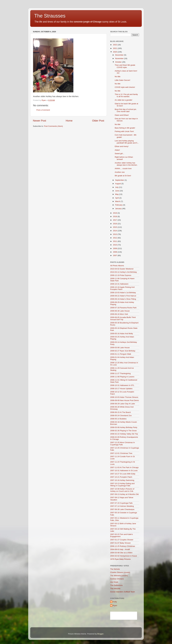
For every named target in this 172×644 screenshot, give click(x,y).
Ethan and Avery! (122, 146)
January (119, 209)
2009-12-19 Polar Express (121, 275)
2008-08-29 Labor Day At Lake (123, 404)
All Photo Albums (117, 266)
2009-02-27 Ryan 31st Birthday (123, 351)
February (119, 205)
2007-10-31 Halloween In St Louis (124, 471)
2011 (115, 241)
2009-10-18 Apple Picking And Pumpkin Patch (122, 288)
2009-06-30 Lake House (120, 311)
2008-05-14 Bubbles (118, 419)
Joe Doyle (114, 582)
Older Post (98, 121)
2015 (115, 227)
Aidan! (117, 150)
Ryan (115, 606)
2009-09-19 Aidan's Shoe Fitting (123, 299)
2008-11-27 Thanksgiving (120, 373)
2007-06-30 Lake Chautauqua (122, 509)
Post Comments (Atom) (53, 126)
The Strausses (50, 16)
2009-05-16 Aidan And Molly (122, 334)
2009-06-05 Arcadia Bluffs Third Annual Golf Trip (123, 318)
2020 (115, 52)
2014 (115, 231)
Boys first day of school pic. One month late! (126, 110)
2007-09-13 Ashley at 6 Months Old (124, 494)
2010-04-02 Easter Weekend (122, 269)
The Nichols (115, 569)
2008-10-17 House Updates (121, 389)
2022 (115, 45)
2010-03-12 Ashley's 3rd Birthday (123, 272)
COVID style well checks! (125, 87)
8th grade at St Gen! (123, 176)
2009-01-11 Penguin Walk (121, 354)
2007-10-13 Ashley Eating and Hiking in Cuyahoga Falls (122, 485)
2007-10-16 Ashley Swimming (122, 480)
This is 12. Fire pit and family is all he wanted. (126, 95)
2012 (115, 238)
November (120, 58)
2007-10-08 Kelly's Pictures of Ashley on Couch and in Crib (122, 490)
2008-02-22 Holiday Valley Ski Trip (124, 434)
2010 (115, 245)
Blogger (100, 634)
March (118, 201)
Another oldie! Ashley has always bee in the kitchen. (126, 164)
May (117, 194)
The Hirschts (115, 589)
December (120, 55)
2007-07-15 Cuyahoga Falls (121, 503)
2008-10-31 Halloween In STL (122, 385)
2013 (115, 234)
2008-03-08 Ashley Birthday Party (124, 427)
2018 (115, 216)
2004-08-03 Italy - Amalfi (120, 549)
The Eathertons (116, 585)
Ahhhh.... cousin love (123, 168)
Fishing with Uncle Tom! (124, 131)
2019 (115, 213)
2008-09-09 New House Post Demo (124, 400)
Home (69, 121)
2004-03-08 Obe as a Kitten (121, 553)
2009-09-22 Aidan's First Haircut (123, 296)
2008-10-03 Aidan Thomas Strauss (124, 397)
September (120, 180)
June (117, 191)
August (118, 184)
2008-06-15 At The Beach (121, 412)
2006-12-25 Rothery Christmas (123, 546)
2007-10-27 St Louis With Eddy (123, 474)
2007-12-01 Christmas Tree (121, 453)
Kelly (115, 602)
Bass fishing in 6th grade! (125, 128)
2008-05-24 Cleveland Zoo (121, 416)
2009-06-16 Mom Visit (119, 314)
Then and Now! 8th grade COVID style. (125, 66)
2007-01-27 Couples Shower (122, 540)
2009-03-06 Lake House (120, 348)
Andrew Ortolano (117, 579)
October (119, 62)
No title (118, 77)
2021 (115, 48)
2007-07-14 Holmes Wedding (122, 506)
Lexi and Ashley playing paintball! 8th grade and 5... (127, 142)
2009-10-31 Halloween (119, 284)
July (117, 187)
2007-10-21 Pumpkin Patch (121, 477)
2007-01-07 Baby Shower (120, 543)
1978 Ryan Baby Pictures (120, 559)
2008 (115, 252)
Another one (120, 172)
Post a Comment (43, 110)
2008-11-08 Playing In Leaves (122, 377)
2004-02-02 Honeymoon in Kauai (123, 556)
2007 (115, 255)
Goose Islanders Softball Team (123, 592)
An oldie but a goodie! (124, 100)
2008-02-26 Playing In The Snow (123, 431)
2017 (115, 220)
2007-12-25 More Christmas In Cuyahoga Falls (122, 444)
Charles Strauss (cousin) (120, 572)
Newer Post (40, 121)
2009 (115, 248)
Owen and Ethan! (122, 115)
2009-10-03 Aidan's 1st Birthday (123, 293)
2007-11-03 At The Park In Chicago (124, 467)
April (117, 198)
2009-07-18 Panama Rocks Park (123, 308)
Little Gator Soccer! (123, 80)
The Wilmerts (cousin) (119, 576)
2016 (115, 224)
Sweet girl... (120, 154)
